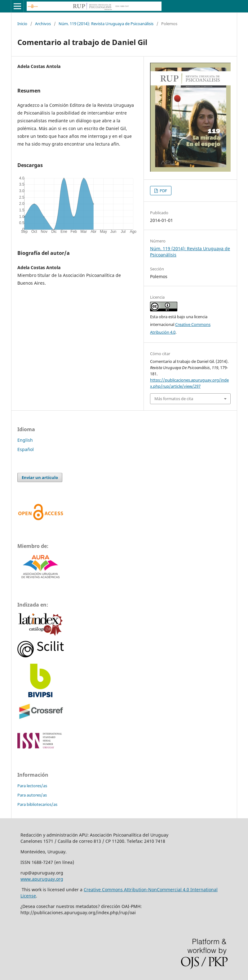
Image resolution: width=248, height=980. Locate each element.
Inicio (22, 24)
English (25, 440)
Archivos (43, 24)
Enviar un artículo (40, 477)
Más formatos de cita (174, 399)
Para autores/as (32, 795)
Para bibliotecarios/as (37, 804)
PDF (163, 191)
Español (26, 449)
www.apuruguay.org (42, 879)
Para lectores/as (32, 786)
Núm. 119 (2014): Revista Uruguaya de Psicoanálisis (106, 24)
